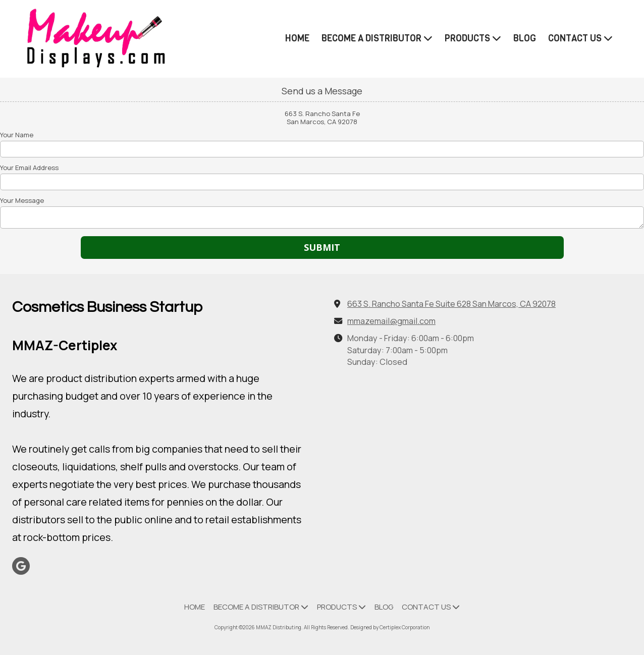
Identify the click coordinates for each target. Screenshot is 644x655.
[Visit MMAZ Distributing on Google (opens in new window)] (21, 566)
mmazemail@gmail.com (391, 321)
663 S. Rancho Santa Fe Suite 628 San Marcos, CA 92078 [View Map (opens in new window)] (451, 304)
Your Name (17, 135)
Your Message (22, 200)
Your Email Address (29, 168)
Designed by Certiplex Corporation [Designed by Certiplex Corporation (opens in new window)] (390, 627)
